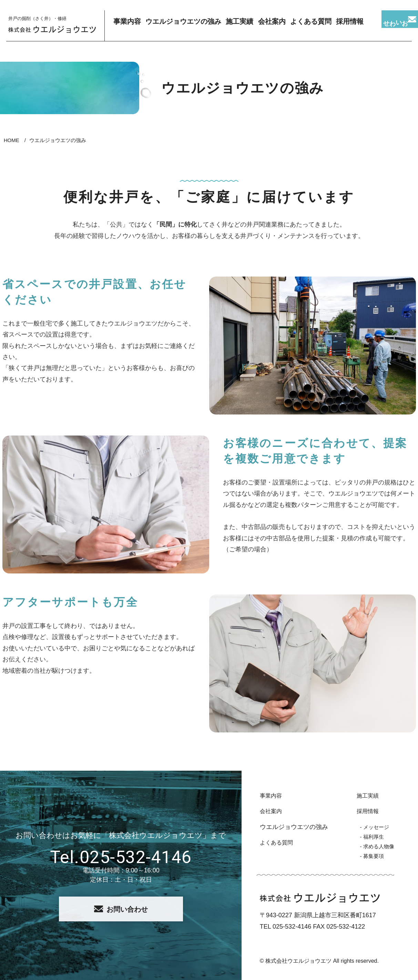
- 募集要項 (368, 856)
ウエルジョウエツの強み (184, 26)
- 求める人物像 (374, 846)
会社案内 (274, 26)
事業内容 (129, 26)
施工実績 (239, 26)
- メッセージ (371, 827)
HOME (12, 140)
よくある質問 (315, 26)
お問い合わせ (121, 909)
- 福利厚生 (368, 837)
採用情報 (362, 811)
